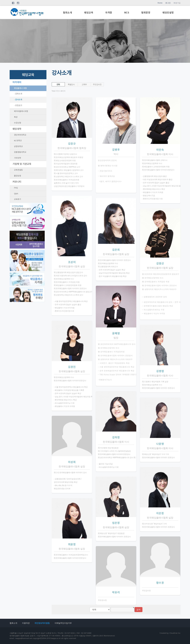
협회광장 (146, 13)
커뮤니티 (17, 182)
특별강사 (71, 84)
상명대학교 (18, 147)
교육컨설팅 (18, 170)
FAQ (16, 188)
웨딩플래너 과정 (20, 88)
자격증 (109, 13)
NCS (127, 13)
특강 (16, 117)
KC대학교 (18, 141)
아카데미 (17, 82)
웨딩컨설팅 (168, 13)
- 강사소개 (18, 100)
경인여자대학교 (20, 135)
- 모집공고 (18, 106)
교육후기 (18, 199)
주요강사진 (97, 84)
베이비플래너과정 (21, 111)
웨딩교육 (89, 13)
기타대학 (18, 158)
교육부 (84, 84)
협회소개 (67, 13)
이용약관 (26, 623)
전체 (58, 84)
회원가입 (177, 3)
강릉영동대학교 (20, 152)
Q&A (16, 194)
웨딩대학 (17, 129)
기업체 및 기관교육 (22, 164)
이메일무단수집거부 (63, 623)
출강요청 (18, 176)
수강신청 (18, 123)
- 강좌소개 (18, 94)
